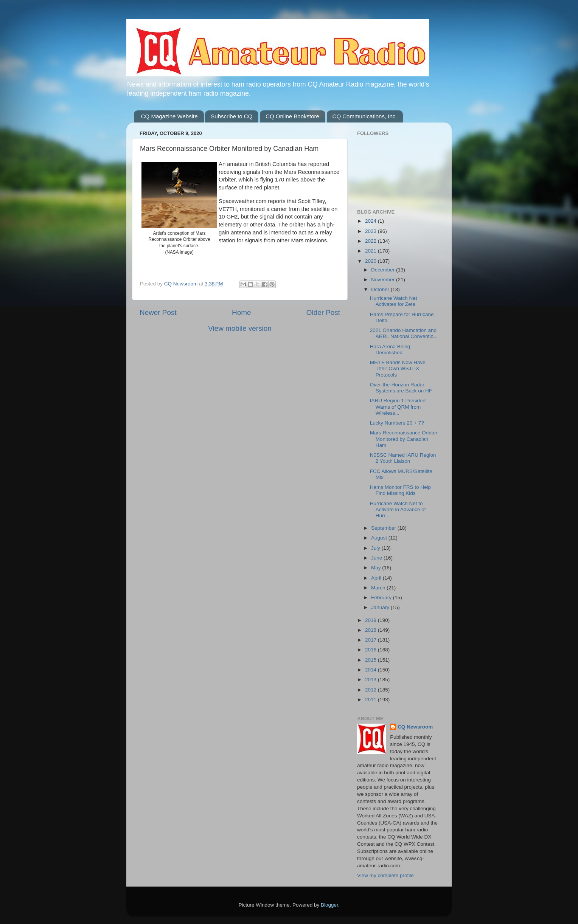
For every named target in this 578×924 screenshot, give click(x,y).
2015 (371, 660)
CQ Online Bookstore (292, 116)
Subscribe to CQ (232, 116)
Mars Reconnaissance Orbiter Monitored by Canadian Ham (404, 439)
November (384, 280)
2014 (371, 670)
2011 (371, 700)
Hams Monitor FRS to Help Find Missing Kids (400, 490)
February (382, 598)
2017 (371, 640)
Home (241, 312)
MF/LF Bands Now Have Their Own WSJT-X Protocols (398, 368)
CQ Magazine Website (169, 116)
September (384, 528)
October (381, 289)
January (381, 607)
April (377, 578)
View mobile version (240, 328)
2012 (371, 690)
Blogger (329, 905)
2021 (371, 251)
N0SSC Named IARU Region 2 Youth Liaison (403, 458)
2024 (371, 221)
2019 (371, 620)
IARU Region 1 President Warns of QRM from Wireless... (399, 407)
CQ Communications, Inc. (365, 116)
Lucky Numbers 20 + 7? (397, 423)
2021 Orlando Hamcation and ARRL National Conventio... (404, 333)
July (376, 548)
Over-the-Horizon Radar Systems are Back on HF (401, 388)
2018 (371, 630)
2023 (371, 231)
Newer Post (158, 312)
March (379, 588)
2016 (371, 650)
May (377, 568)
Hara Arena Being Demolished (390, 350)
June (377, 558)
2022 (371, 241)
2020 (371, 261)
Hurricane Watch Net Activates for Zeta (394, 301)
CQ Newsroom (415, 727)
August (380, 538)
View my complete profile (385, 875)
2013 (371, 680)
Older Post (323, 312)
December (384, 270)
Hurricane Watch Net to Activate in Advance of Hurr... (398, 509)
